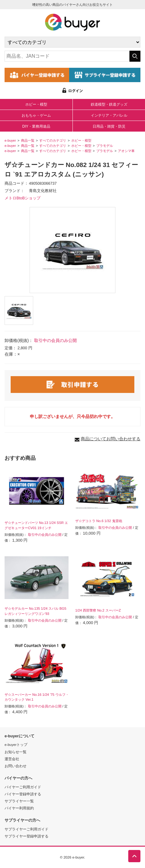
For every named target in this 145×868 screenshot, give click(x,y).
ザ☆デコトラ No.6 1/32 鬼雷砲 (99, 521)
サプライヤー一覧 (19, 801)
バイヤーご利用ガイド (23, 787)
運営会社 (12, 759)
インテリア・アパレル (109, 115)
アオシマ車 (126, 151)
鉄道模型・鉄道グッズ (109, 104)
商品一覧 (28, 140)
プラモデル (105, 146)
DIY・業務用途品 (36, 126)
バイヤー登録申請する (23, 794)
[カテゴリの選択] (72, 42)
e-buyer (10, 140)
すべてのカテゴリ (53, 140)
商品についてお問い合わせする (111, 439)
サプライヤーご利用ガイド (27, 829)
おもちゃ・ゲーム (36, 115)
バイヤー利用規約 (19, 808)
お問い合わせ (16, 766)
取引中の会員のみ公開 (55, 340)
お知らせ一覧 (16, 752)
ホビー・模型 (36, 104)
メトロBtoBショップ (23, 198)
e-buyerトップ (16, 745)
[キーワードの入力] (67, 56)
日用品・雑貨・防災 (109, 126)
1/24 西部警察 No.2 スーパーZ (98, 610)
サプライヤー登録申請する (27, 836)
